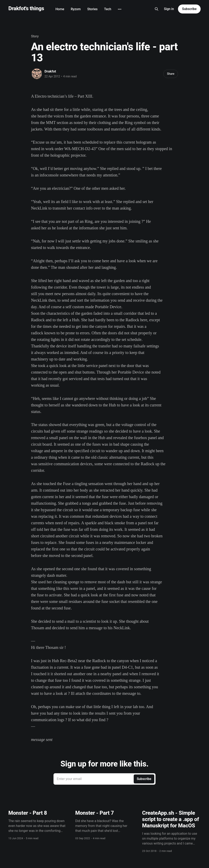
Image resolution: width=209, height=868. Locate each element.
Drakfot (50, 71)
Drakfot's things (26, 8)
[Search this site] (157, 9)
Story (35, 36)
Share (171, 74)
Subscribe (189, 9)
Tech (108, 9)
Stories (92, 9)
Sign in (169, 9)
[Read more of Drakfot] (37, 74)
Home (60, 9)
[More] (120, 9)
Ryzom (76, 9)
